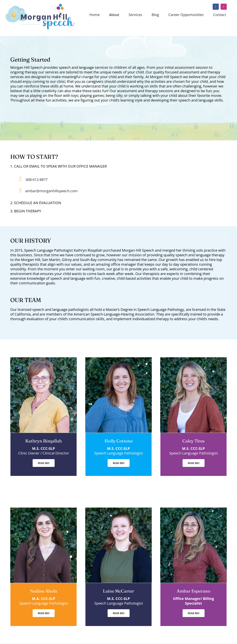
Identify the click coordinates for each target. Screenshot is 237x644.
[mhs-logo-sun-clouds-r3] (40, 5)
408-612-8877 (37, 180)
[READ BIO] (44, 463)
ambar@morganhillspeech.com (51, 191)
